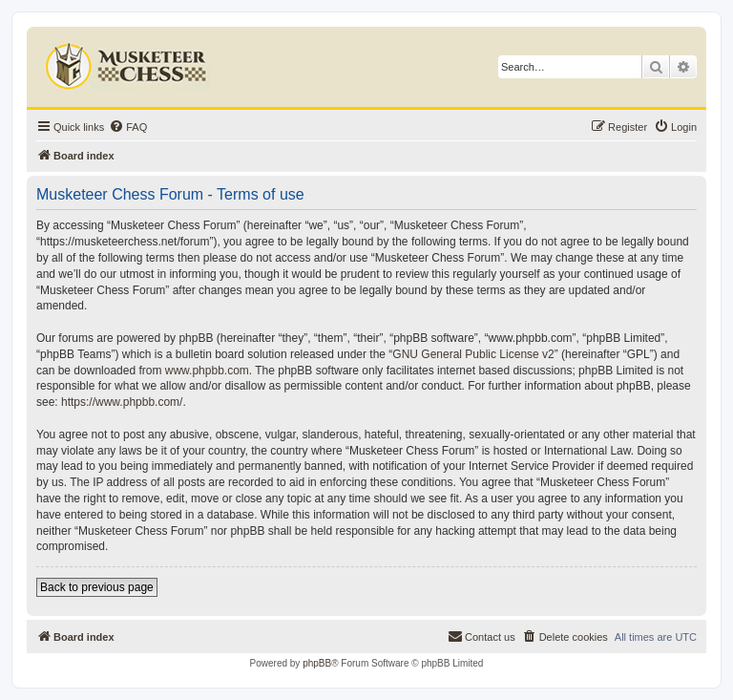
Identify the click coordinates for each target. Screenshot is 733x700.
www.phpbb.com (207, 371)
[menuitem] (128, 127)
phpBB (317, 663)
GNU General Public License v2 (473, 354)
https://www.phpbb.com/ (122, 402)
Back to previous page (97, 587)
